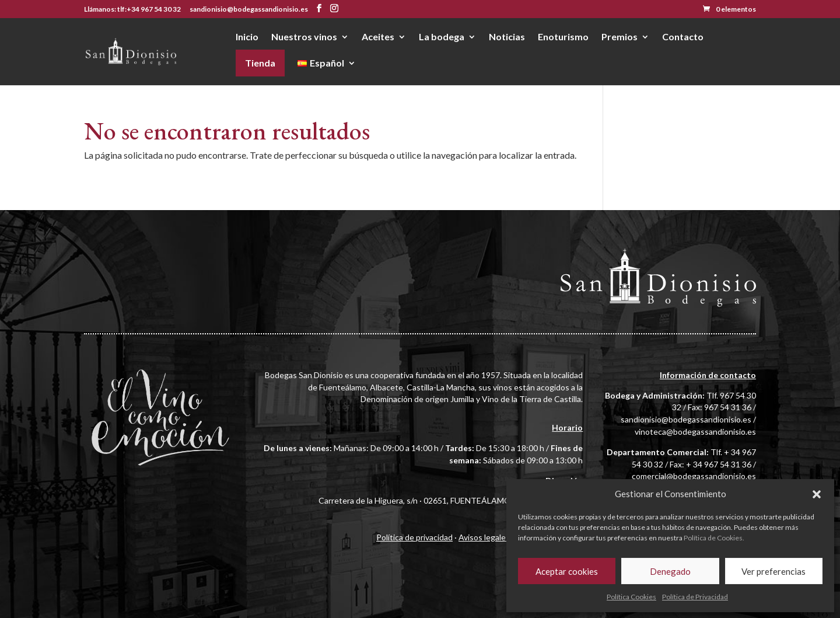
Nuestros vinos (304, 37)
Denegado (670, 571)
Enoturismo (563, 37)
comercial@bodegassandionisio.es (694, 476)
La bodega (442, 37)
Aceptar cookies (567, 571)
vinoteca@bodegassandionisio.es (695, 432)
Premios (619, 37)
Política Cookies (631, 597)
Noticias (507, 37)
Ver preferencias (773, 571)
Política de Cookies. (714, 538)
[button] (817, 494)
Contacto (683, 37)
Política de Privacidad (695, 597)
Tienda (260, 63)
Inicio (247, 37)
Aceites (378, 37)
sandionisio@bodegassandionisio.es (686, 419)
